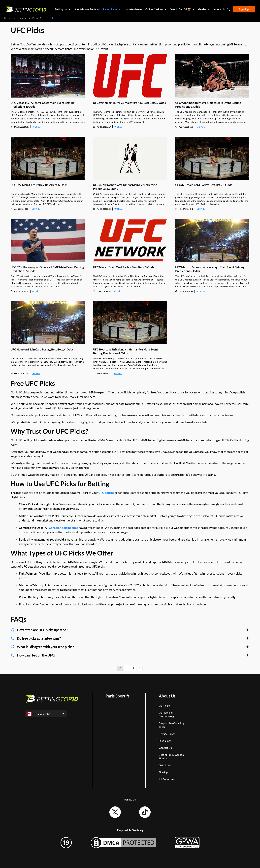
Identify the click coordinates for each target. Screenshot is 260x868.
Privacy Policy (167, 734)
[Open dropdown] (46, 714)
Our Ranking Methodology (167, 714)
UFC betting (106, 493)
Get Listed (165, 765)
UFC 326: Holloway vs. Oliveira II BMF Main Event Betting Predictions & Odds (47, 269)
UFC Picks (37, 127)
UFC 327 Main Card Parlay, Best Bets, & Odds (39, 185)
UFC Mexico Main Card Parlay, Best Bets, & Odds (124, 267)
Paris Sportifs (118, 696)
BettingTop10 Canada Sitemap (171, 756)
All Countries (166, 779)
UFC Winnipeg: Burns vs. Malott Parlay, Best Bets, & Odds (129, 103)
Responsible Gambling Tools (172, 725)
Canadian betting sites (64, 528)
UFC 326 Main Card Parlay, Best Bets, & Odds (204, 185)
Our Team (164, 706)
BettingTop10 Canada (15, 18)
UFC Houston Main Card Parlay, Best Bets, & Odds (42, 349)
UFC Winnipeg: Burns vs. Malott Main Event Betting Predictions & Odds (208, 104)
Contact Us (165, 748)
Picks (35, 18)
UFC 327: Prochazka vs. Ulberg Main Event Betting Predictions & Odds (125, 187)
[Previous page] (120, 668)
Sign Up (244, 9)
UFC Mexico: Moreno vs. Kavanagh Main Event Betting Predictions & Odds (210, 269)
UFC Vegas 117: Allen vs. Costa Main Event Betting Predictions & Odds (43, 104)
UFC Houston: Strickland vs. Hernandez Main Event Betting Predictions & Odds (126, 351)
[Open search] (228, 9)
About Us (167, 696)
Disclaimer (165, 741)
